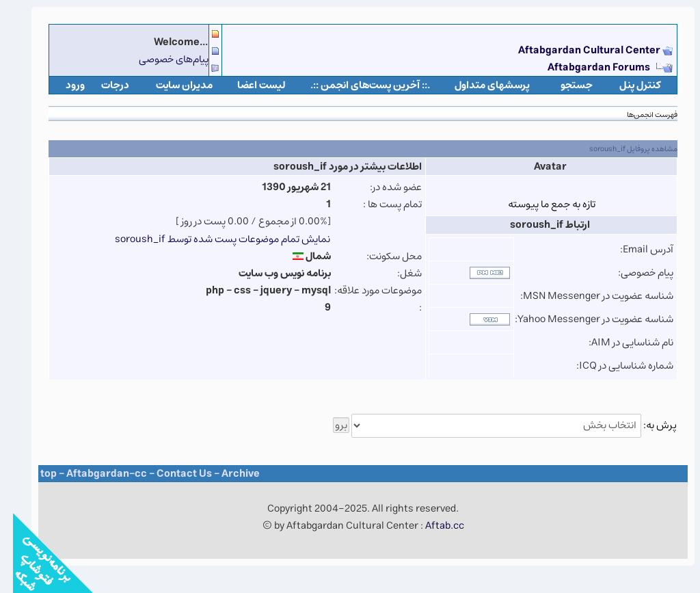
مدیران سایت (171, 85)
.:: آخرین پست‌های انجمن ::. (357, 85)
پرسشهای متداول (479, 85)
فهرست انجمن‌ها (639, 115)
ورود (62, 85)
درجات (102, 85)
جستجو (564, 85)
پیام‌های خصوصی (161, 59)
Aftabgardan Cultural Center (577, 50)
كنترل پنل (627, 85)
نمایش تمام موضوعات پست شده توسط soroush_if (210, 239)
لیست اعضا (248, 85)
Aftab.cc (432, 526)
